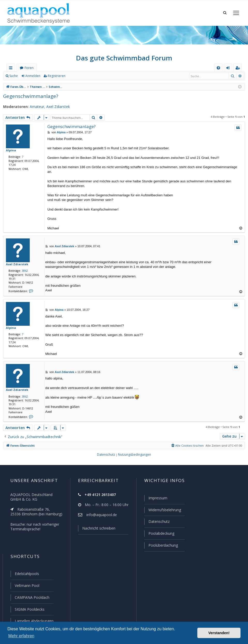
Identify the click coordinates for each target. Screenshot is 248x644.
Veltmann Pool (26, 586)
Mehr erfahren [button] (21, 636)
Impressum (156, 500)
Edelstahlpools (27, 575)
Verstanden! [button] (219, 633)
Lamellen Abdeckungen (34, 621)
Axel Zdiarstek (54, 111)
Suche (14, 80)
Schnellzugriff (12, 73)
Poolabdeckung (159, 535)
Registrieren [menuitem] (239, 73)
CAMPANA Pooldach (32, 598)
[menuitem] (218, 72)
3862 (24, 275)
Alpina (10, 154)
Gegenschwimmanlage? (29, 100)
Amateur (34, 111)
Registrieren (56, 80)
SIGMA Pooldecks (29, 610)
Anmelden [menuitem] (229, 73)
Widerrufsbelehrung (162, 512)
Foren (29, 72)
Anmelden (33, 80)
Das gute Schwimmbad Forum (124, 62)
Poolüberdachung (161, 547)
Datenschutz (157, 523)
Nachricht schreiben (97, 531)
